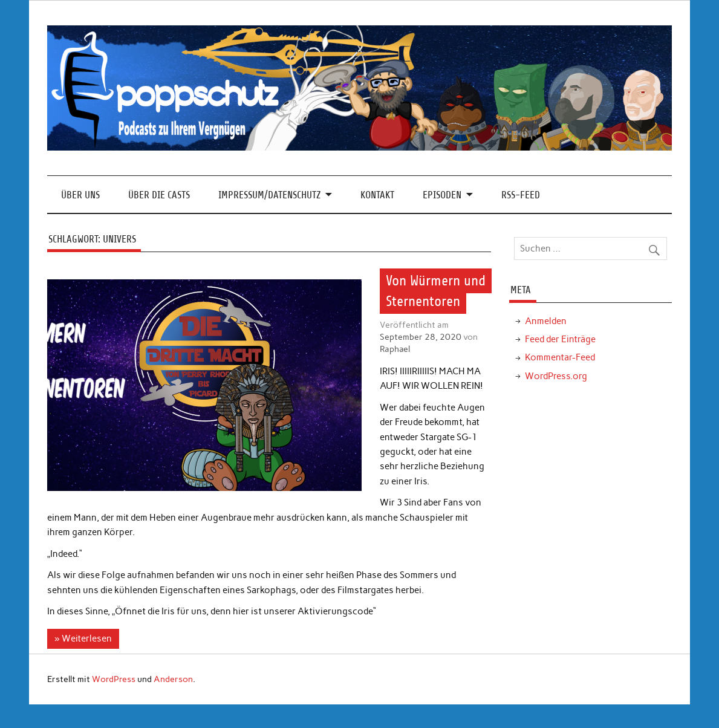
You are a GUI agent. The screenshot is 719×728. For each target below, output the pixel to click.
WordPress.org (556, 376)
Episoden (442, 195)
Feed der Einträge (560, 339)
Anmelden (546, 321)
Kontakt (377, 195)
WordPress (114, 679)
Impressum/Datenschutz (269, 195)
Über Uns (80, 195)
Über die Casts (159, 195)
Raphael (395, 349)
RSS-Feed (521, 195)
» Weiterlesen (83, 639)
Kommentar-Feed (560, 357)
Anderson (173, 679)
